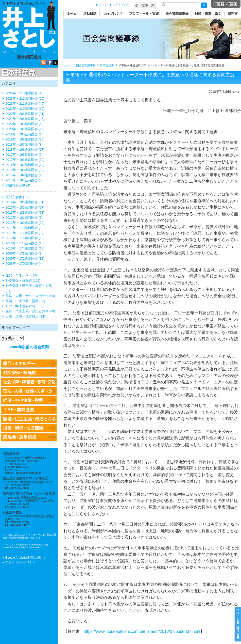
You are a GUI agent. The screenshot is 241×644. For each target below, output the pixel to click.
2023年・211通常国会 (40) (25, 104)
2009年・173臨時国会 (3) (24, 254)
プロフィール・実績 (144, 14)
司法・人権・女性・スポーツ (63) (30, 296)
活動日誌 (90, 14)
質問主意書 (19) (17, 197)
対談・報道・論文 (208, 14)
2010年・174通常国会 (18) (25, 248)
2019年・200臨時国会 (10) (25, 134)
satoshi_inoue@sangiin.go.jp (23, 473)
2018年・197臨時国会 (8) (24, 145)
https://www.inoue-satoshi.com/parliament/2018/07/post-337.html (142, 631)
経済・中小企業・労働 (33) (25, 301)
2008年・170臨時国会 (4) (24, 264)
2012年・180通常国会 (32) (25, 223)
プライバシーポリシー (20, 562)
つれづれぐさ (113, 14)
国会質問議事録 (177, 14)
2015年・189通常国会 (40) (25, 175)
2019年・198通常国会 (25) (25, 139)
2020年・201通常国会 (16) (25, 129)
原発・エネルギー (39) (22, 275)
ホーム (72, 14)
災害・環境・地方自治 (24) (25, 317)
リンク (103, 4)
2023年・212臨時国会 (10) (25, 99)
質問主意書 (107, 65)
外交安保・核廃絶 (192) (23, 281)
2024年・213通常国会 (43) (25, 93)
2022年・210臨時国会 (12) (25, 109)
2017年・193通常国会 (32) (25, 160)
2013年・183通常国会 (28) (25, 213)
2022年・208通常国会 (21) (25, 114)
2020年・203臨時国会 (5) (24, 124)
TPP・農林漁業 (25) (20, 306)
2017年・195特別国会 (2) (24, 155)
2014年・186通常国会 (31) (25, 202)
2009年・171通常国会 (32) (25, 259)
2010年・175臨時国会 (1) (24, 243)
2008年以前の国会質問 (29, 347)
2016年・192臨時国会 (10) (25, 165)
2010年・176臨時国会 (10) (25, 238)
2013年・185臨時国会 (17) (25, 208)
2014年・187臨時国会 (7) (24, 180)
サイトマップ (121, 4)
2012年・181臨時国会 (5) (24, 218)
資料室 (233, 14)
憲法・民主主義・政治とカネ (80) (30, 311)
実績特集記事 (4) (18, 185)
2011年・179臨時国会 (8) (24, 228)
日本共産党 (18, 73)
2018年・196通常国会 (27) (25, 150)
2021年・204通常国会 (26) (25, 119)
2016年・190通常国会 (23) (25, 170)
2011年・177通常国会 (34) (25, 233)
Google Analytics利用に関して (25, 558)
